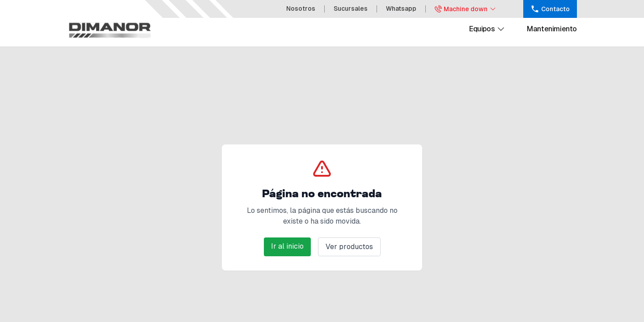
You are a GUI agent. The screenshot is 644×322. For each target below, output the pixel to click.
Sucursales (351, 8)
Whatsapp (401, 8)
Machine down (466, 9)
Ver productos (349, 247)
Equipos (487, 29)
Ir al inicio (287, 246)
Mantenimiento (552, 29)
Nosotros (301, 8)
